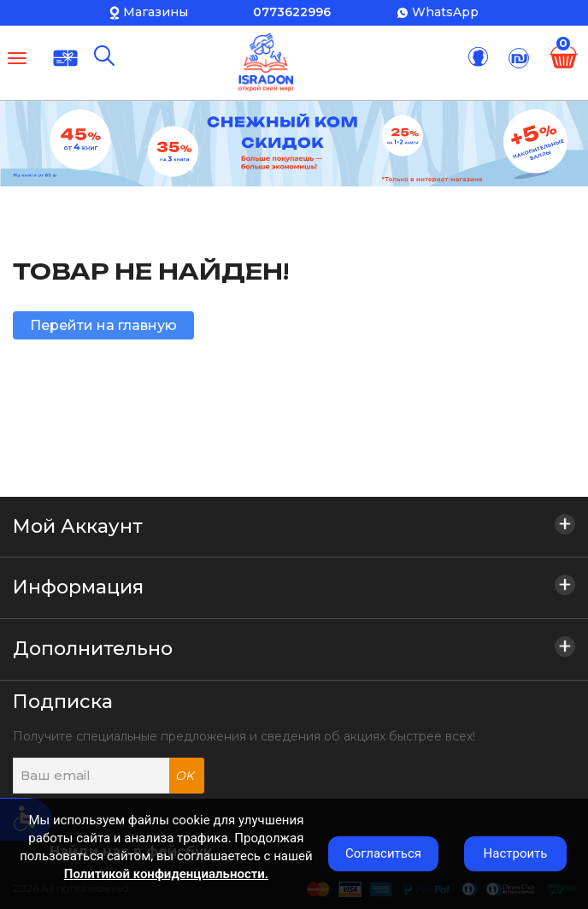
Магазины (156, 12)
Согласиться (383, 853)
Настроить (516, 853)
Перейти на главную (103, 325)
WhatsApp (445, 12)
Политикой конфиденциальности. (166, 874)
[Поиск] (104, 56)
